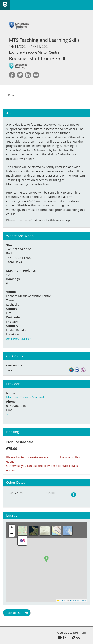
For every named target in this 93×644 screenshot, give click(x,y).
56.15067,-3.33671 (20, 338)
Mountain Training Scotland (25, 397)
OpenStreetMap (78, 600)
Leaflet (62, 600)
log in (20, 457)
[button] (46, 559)
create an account (42, 457)
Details (12, 95)
